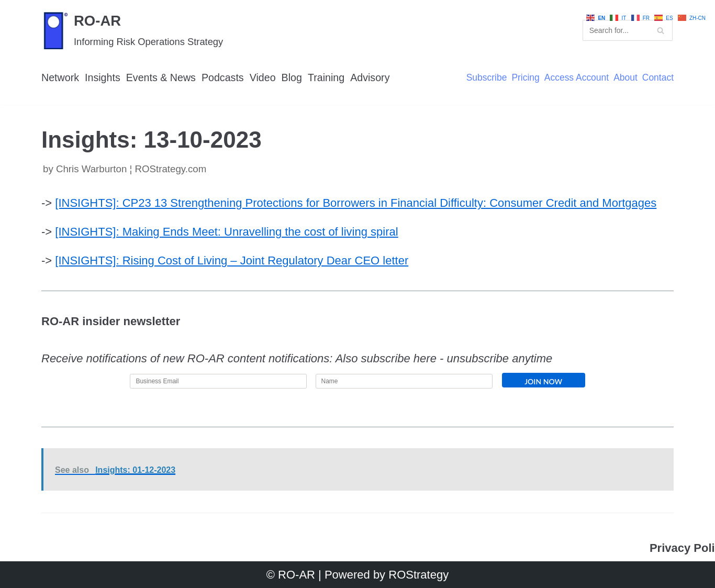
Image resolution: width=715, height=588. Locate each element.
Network (60, 77)
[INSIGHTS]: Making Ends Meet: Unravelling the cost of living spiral (226, 232)
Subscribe (485, 78)
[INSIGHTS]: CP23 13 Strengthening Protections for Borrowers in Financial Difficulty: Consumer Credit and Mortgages (356, 203)
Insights (103, 77)
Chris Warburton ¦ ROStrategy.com (131, 169)
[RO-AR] (132, 30)
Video (264, 77)
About (625, 78)
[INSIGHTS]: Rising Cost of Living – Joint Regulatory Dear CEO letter (232, 261)
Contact (658, 78)
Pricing (524, 78)
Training (328, 77)
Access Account (576, 78)
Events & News (162, 77)
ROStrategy (418, 575)
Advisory (372, 77)
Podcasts (224, 77)
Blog (294, 77)
